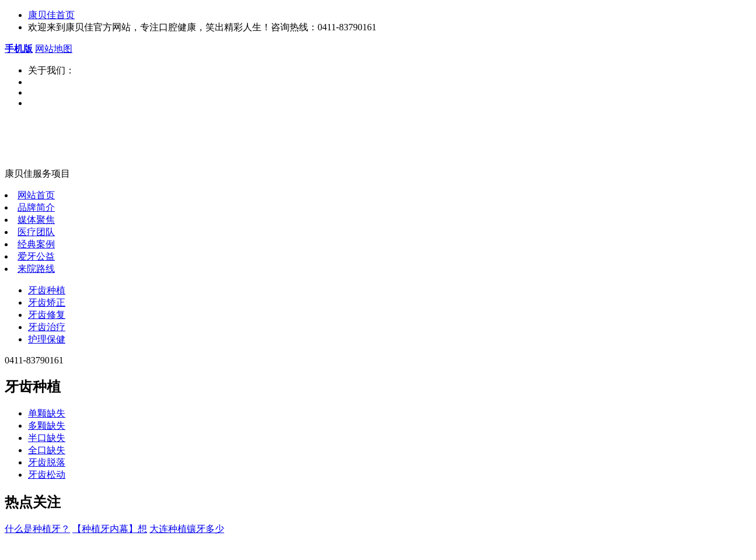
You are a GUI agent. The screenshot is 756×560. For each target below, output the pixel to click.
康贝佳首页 (51, 15)
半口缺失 (47, 438)
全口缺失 (47, 450)
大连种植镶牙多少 (187, 529)
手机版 (19, 49)
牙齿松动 (47, 475)
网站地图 (54, 49)
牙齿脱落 (47, 462)
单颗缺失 (47, 413)
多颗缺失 (47, 426)
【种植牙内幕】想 (110, 529)
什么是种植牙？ (37, 529)
